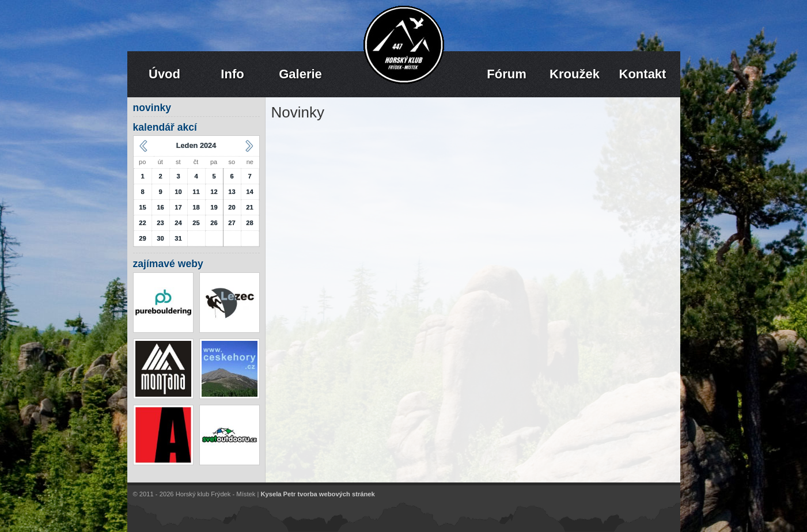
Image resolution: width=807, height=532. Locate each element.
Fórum (506, 74)
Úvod (164, 74)
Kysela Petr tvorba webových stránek (317, 494)
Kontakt (643, 74)
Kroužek (575, 74)
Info (232, 74)
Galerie (300, 74)
